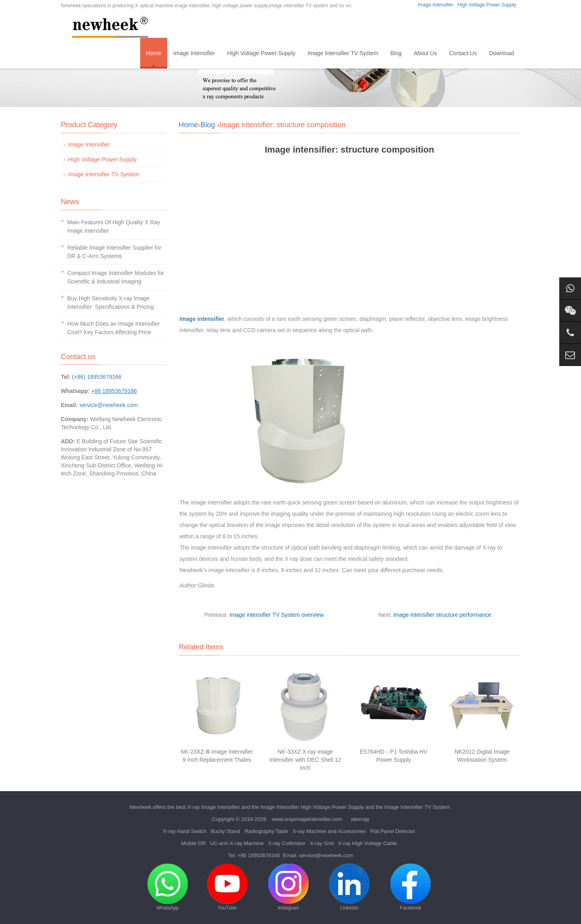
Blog (396, 53)
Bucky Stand (225, 831)
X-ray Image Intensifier (214, 807)
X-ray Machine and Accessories (329, 831)
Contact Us (463, 53)
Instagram (288, 887)
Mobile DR (194, 843)
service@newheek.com (109, 405)
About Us (425, 53)
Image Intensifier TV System (343, 53)
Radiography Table (266, 831)
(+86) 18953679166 (97, 377)
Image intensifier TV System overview (277, 615)
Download (502, 53)
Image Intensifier (436, 5)
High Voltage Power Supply (487, 5)
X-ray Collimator (287, 843)
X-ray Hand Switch (185, 831)
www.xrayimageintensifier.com (307, 819)
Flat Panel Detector (393, 831)
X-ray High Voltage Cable (367, 843)
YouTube (227, 887)
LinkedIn (349, 887)
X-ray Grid (322, 843)
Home (154, 53)
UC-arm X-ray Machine (237, 843)
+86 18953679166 (259, 855)
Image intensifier (202, 319)
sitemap (360, 819)
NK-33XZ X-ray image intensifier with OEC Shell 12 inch (305, 760)
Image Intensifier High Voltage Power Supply (312, 807)
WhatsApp (168, 887)
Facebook (411, 887)
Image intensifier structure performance (442, 615)
